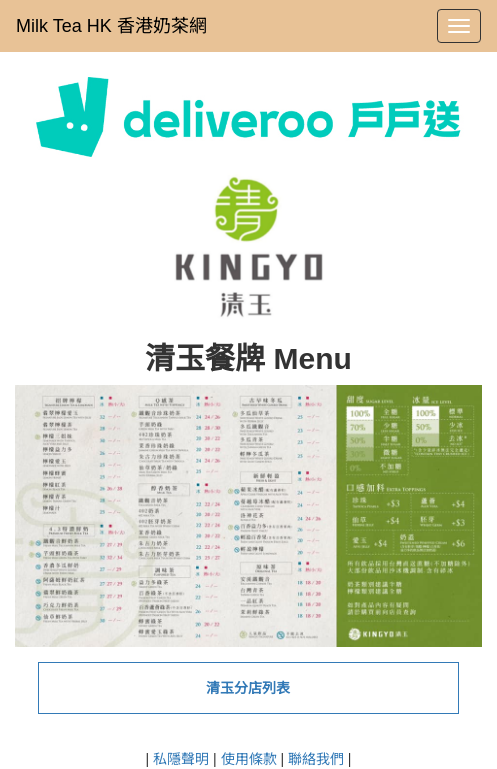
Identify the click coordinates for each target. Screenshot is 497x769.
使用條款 (249, 759)
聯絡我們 (316, 759)
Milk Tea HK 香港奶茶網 (111, 26)
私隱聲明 (181, 759)
